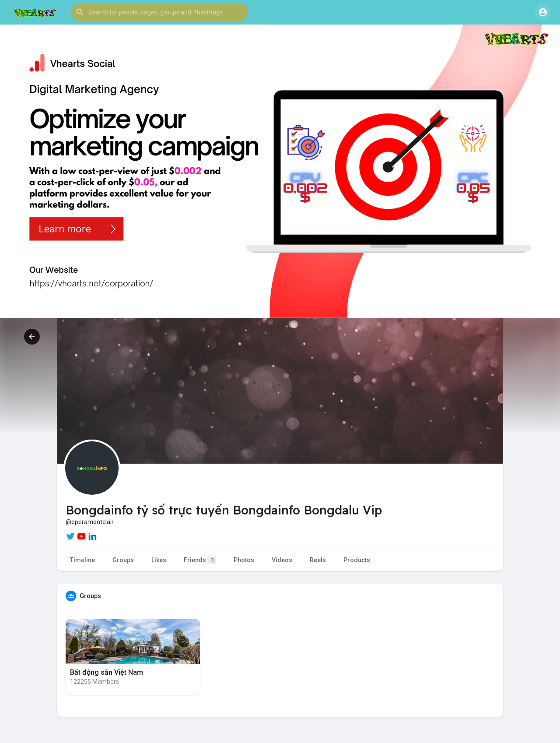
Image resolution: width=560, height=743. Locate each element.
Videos (282, 560)
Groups (123, 560)
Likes (159, 560)
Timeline (82, 560)
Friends (200, 560)
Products (357, 560)
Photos (244, 560)
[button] (160, 12)
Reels (318, 560)
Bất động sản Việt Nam (107, 672)
